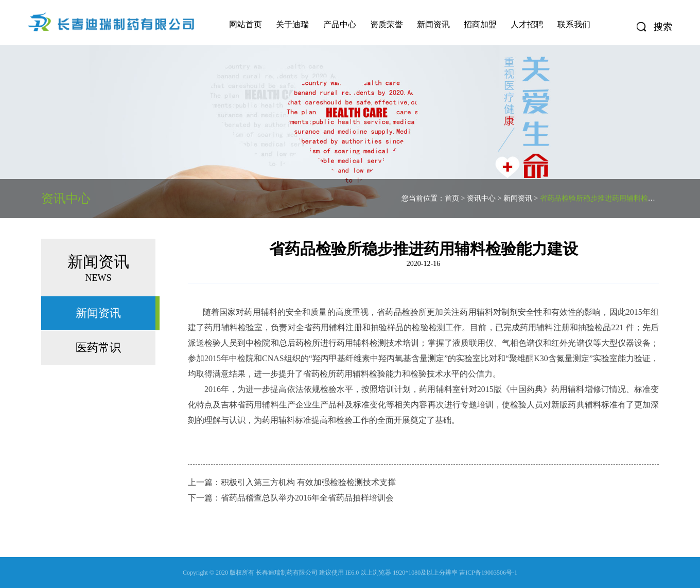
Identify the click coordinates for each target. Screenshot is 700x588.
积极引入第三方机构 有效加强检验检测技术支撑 (308, 482)
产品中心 (340, 24)
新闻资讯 (433, 24)
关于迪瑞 (292, 24)
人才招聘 (527, 24)
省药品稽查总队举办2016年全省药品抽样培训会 (307, 498)
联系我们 (574, 24)
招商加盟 (480, 24)
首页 (452, 198)
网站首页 (246, 24)
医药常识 (98, 348)
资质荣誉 (387, 24)
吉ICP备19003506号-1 (488, 573)
